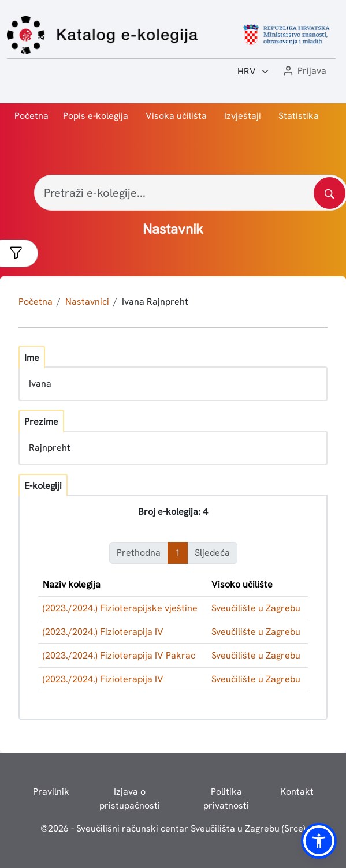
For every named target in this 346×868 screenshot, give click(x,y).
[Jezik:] (254, 72)
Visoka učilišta (176, 116)
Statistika (299, 116)
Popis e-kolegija (96, 116)
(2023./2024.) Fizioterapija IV (103, 632)
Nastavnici (87, 302)
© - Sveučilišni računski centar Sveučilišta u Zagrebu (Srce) (173, 828)
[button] (304, 71)
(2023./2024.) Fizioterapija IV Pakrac (119, 655)
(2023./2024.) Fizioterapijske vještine (120, 608)
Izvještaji (243, 116)
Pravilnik (51, 792)
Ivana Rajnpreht (155, 302)
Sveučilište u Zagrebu (256, 608)
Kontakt (297, 792)
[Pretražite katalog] (330, 193)
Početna (31, 116)
